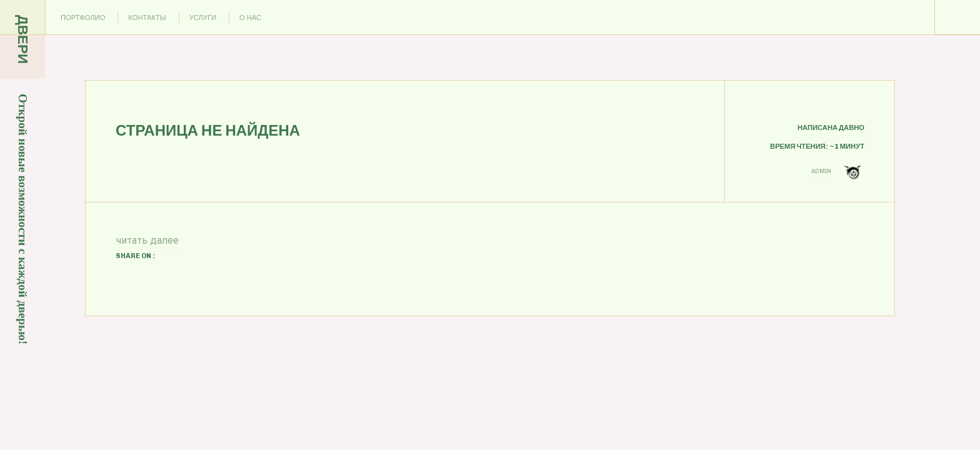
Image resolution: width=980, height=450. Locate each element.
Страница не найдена (208, 130)
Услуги (203, 17)
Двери (23, 39)
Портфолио (83, 17)
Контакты (147, 17)
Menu (957, 17)
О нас (250, 17)
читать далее (147, 241)
